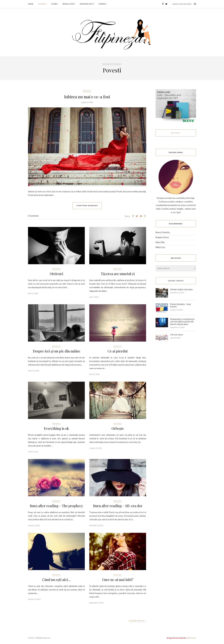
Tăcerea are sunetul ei (118, 274)
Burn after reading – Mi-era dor (118, 506)
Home (31, 4)
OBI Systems (191, 638)
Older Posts (138, 621)
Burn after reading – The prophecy (56, 506)
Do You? (176, 133)
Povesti (42, 4)
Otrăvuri (56, 274)
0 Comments (33, 216)
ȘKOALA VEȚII (69, 4)
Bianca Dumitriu (163, 232)
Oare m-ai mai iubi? (118, 580)
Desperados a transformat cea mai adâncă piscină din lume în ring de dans (182, 322)
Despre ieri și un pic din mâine (56, 351)
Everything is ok (56, 428)
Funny (55, 4)
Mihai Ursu (160, 247)
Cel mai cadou (177, 335)
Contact (103, 4)
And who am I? (87, 4)
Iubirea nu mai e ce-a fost (87, 97)
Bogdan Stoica (162, 237)
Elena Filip (160, 242)
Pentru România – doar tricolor (181, 305)
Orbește (118, 428)
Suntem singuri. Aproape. (182, 289)
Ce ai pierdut (118, 351)
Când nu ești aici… (56, 580)
